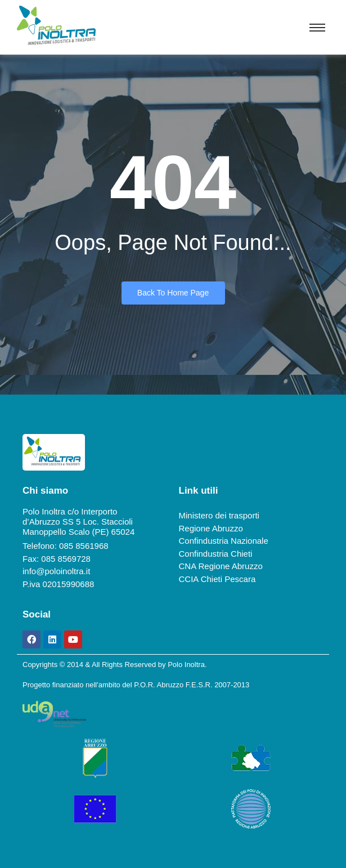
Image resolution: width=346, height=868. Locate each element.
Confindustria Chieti (216, 554)
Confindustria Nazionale (224, 541)
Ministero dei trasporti (219, 515)
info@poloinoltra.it (56, 571)
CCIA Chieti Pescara (217, 579)
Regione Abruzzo (211, 528)
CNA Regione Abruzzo (221, 566)
